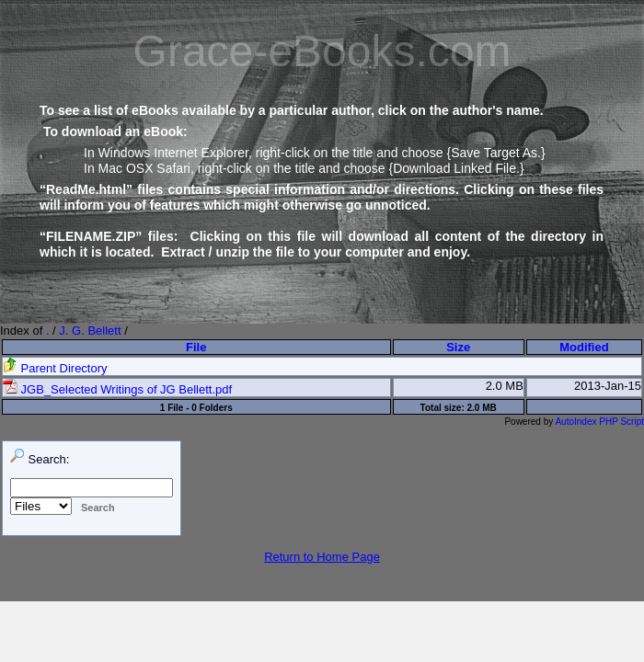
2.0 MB (505, 386)
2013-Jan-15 (608, 386)
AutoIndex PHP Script (599, 422)
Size (458, 347)
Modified (584, 347)
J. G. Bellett (90, 331)
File (196, 347)
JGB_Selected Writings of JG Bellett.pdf (117, 389)
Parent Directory (55, 368)
